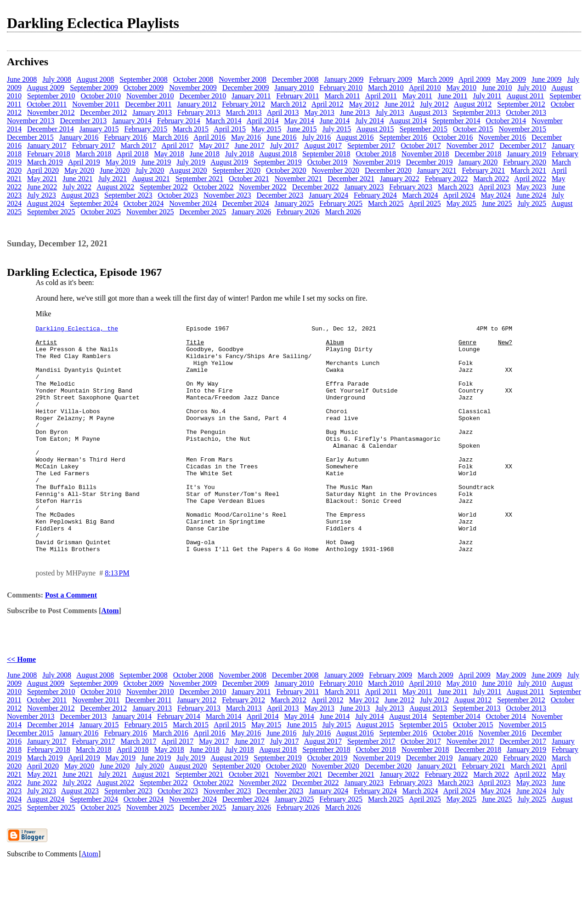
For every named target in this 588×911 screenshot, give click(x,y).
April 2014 (263, 121)
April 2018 (133, 154)
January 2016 (79, 137)
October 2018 (376, 154)
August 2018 (278, 154)
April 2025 (425, 203)
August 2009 (45, 88)
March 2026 (343, 212)
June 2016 (281, 137)
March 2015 (191, 129)
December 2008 (295, 79)
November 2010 (150, 96)
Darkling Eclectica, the (77, 330)
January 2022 (400, 179)
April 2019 (84, 162)
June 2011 (453, 96)
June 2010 (497, 88)
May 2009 (511, 79)
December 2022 (316, 187)
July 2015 (337, 129)
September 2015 (424, 129)
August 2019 (229, 162)
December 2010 (203, 96)
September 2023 (128, 195)
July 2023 (42, 195)
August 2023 (80, 195)
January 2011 (251, 96)
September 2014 (456, 121)
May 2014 (299, 121)
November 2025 (150, 212)
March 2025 (386, 203)
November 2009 (193, 88)
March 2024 (420, 195)
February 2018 (49, 154)
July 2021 (113, 179)
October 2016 (453, 137)
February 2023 (411, 187)
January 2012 (197, 104)
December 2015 (30, 137)
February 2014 (179, 121)
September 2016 (403, 137)
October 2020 (286, 170)
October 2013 (526, 112)
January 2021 (437, 170)
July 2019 (191, 162)
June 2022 (42, 187)
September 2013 (476, 112)
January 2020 (478, 162)
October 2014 (506, 121)
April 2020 (43, 170)
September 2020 (237, 170)
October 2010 (101, 96)
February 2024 (375, 195)
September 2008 (143, 79)
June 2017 (250, 145)
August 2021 (151, 179)
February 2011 (297, 96)
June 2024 (531, 195)
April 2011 (381, 96)
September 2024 (94, 203)
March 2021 (528, 170)
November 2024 (193, 203)
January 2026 (251, 212)
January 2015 (99, 129)
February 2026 (298, 212)
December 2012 (104, 112)
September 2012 (521, 104)
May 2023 (531, 187)
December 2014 (51, 129)
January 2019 (526, 154)
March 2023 (456, 187)
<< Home (21, 705)
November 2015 (523, 129)
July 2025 (532, 203)
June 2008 (22, 79)
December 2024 (246, 203)
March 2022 (491, 179)
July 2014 (370, 121)
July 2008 (57, 79)
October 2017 (421, 145)
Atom (110, 656)
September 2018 (326, 154)
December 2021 (351, 179)
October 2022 (214, 187)
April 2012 (328, 104)
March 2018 (94, 154)
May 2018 (169, 154)
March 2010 (386, 88)
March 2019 (45, 162)
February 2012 (243, 104)
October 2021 (249, 179)
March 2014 (224, 121)
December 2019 (430, 162)
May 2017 (214, 145)
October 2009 (144, 88)
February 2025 (341, 203)
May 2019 (121, 162)
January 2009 (344, 79)
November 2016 (503, 137)
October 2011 (47, 104)
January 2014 (132, 121)
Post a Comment (71, 641)
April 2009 (475, 79)
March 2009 (435, 79)
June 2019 (156, 162)
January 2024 (328, 195)
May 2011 (417, 96)
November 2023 (227, 195)
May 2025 (461, 203)
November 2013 (31, 121)
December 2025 (203, 212)
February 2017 (94, 145)
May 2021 (42, 179)
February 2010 (341, 88)
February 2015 (146, 129)
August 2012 (473, 104)
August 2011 (526, 96)
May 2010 (461, 88)
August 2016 (355, 137)
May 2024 (495, 195)
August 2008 (95, 79)
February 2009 (390, 79)
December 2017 (523, 145)
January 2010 (294, 88)
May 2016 (246, 137)
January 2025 (294, 203)
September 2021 (199, 179)
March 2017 (139, 145)
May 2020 (79, 170)
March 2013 (244, 112)
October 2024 (144, 203)
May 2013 (319, 112)
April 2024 (459, 195)
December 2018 (478, 154)
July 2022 (77, 187)
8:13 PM (117, 618)
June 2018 (205, 154)
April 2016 (209, 137)
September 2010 (51, 96)
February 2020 (525, 162)
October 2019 (328, 162)
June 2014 (335, 121)
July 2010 (532, 88)
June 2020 (115, 170)
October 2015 (473, 129)
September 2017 (371, 145)
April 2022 (530, 179)
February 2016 (126, 137)
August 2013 (428, 112)
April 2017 (177, 145)
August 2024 (45, 203)
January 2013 (152, 112)
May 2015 (266, 129)
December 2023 (280, 195)
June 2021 (77, 179)
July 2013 (390, 112)
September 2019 (277, 162)
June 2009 (546, 79)
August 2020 (188, 170)
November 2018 (425, 154)
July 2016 (317, 137)
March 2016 (170, 137)
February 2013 (199, 112)
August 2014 (408, 121)
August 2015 (375, 129)
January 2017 (47, 145)
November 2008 (243, 79)
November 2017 (470, 145)
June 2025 (497, 203)
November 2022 (263, 187)
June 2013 (355, 112)
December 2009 (246, 88)
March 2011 (342, 96)
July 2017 (285, 145)
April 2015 (230, 129)
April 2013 (283, 112)
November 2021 (299, 179)
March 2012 (288, 104)
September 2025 (51, 212)
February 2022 (447, 179)
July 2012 (434, 104)
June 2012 (399, 104)
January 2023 (364, 187)
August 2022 (115, 187)
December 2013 (84, 121)
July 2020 (150, 170)
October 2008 (193, 79)
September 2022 (164, 187)
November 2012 (51, 112)
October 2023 (178, 195)
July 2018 (240, 154)
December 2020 (388, 170)
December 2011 (148, 104)
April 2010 (425, 88)
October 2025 (101, 212)
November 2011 (96, 104)
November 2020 (336, 170)
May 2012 (364, 104)
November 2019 (377, 162)
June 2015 (302, 129)
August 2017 (323, 145)
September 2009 (94, 88)
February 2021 (484, 170)
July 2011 (487, 96)
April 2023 (495, 187)
